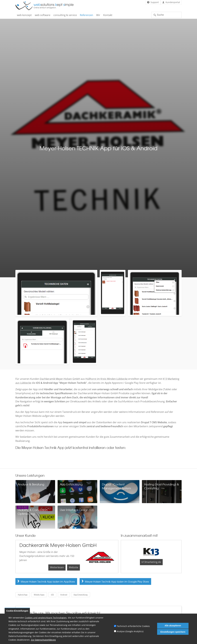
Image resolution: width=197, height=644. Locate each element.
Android (64, 595)
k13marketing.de (151, 562)
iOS (52, 595)
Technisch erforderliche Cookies (133, 626)
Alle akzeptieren (173, 626)
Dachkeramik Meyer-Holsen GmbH (60, 379)
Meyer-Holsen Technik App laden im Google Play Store (117, 581)
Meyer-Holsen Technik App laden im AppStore (48, 581)
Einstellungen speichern (173, 632)
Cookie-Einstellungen (17, 611)
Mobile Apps (39, 595)
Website (73, 567)
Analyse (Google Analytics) (130, 631)
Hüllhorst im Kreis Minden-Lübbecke (107, 379)
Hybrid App (23, 595)
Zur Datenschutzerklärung (43, 640)
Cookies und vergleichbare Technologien (46, 618)
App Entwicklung (81, 595)
